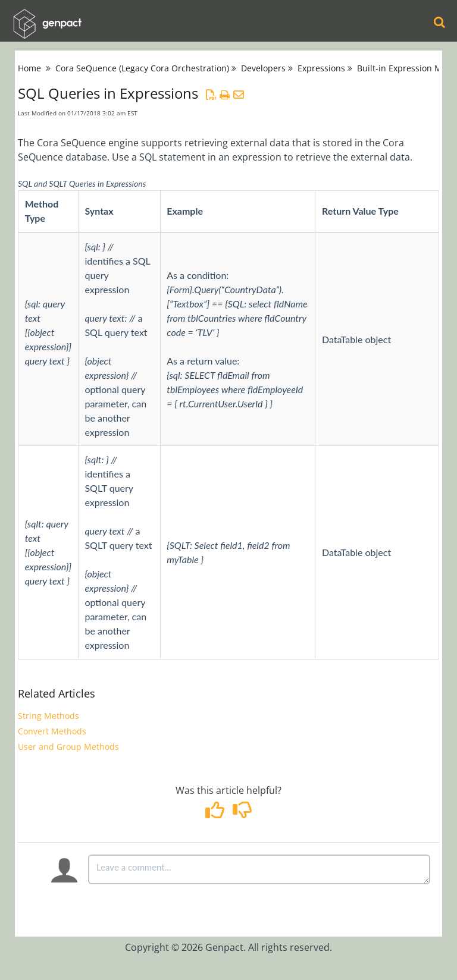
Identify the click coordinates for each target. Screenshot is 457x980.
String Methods (48, 716)
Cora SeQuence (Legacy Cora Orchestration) (142, 68)
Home (29, 68)
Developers (263, 68)
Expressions (321, 68)
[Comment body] (259, 869)
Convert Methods (52, 731)
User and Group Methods (68, 747)
